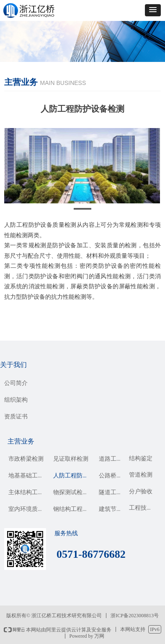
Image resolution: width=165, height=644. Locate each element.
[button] (153, 10)
